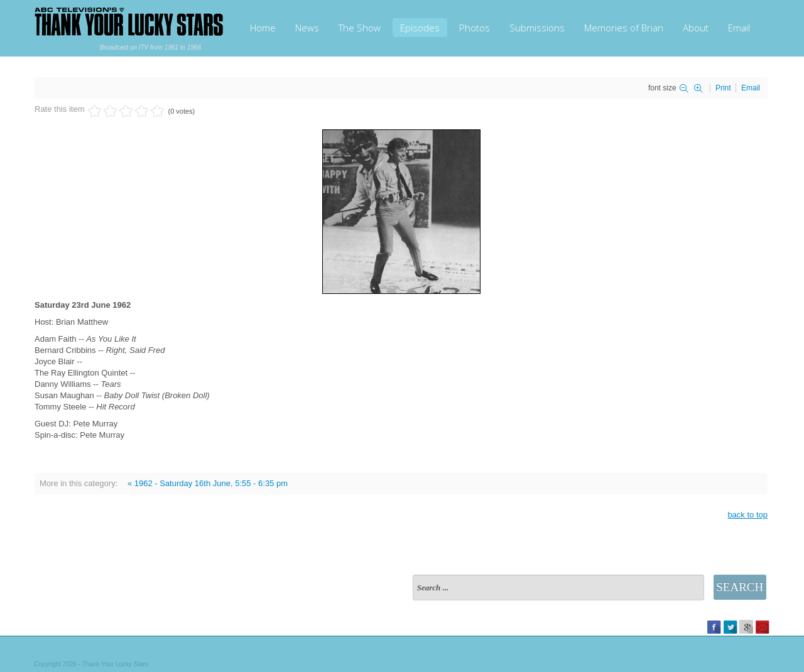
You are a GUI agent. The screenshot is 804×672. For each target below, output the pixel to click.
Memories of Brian (624, 28)
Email (739, 28)
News (307, 28)
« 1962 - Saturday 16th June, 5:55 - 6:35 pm (208, 483)
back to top (747, 515)
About (696, 28)
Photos (475, 28)
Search (740, 587)
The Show (360, 28)
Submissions (537, 28)
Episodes (420, 28)
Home (263, 28)
